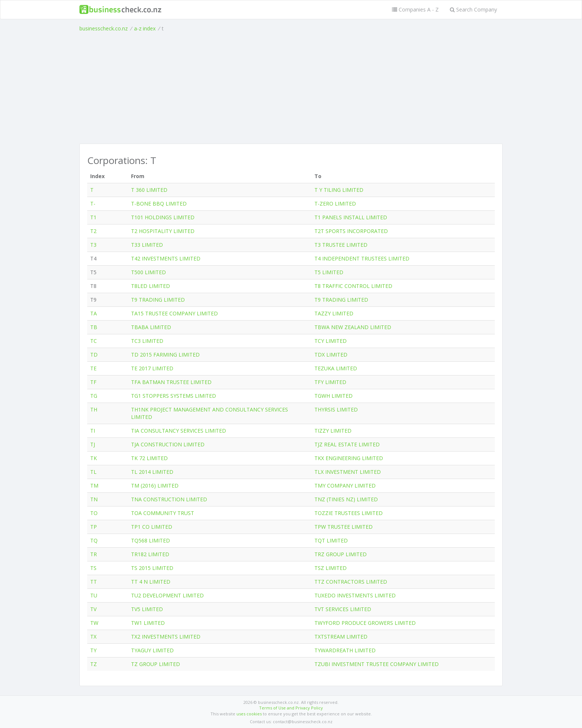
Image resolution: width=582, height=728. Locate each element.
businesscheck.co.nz (104, 28)
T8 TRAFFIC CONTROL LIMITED (353, 286)
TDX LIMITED (331, 355)
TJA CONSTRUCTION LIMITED (168, 444)
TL (93, 472)
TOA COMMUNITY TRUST (163, 513)
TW (94, 623)
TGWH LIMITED (333, 396)
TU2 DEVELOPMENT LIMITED (167, 595)
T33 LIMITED (147, 245)
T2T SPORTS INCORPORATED (351, 231)
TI (93, 431)
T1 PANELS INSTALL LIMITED (351, 217)
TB (94, 327)
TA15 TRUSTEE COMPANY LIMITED (174, 313)
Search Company (473, 9)
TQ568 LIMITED (151, 540)
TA (94, 313)
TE (93, 368)
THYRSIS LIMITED (336, 409)
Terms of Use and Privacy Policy (291, 708)
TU (94, 595)
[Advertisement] (291, 88)
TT (94, 582)
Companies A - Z (415, 9)
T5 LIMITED (329, 272)
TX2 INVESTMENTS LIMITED (166, 637)
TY (93, 650)
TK (94, 458)
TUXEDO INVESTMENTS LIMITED (355, 595)
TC (94, 341)
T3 (93, 245)
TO (94, 513)
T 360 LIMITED (149, 190)
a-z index (145, 28)
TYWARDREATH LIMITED (345, 650)
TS (93, 568)
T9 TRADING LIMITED (158, 300)
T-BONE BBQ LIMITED (159, 204)
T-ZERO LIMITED (335, 204)
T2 (93, 231)
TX (93, 637)
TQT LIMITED (331, 540)
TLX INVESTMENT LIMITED (348, 472)
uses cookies (249, 714)
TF (93, 382)
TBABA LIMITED (151, 327)
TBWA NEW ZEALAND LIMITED (353, 327)
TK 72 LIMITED (149, 458)
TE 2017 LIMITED (152, 368)
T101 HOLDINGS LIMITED (163, 217)
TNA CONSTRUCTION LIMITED (169, 499)
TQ (94, 540)
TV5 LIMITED (147, 609)
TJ (93, 444)
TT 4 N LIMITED (151, 582)
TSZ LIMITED (331, 568)
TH (94, 409)
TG (94, 396)
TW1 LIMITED (148, 623)
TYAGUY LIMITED (152, 650)
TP (94, 527)
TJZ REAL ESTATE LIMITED (347, 444)
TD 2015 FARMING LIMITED (165, 355)
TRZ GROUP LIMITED (341, 554)
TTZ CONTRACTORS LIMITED (351, 582)
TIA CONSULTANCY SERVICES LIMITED (179, 431)
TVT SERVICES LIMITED (343, 609)
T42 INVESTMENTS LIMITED (166, 258)
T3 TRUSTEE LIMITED (341, 245)
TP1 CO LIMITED (152, 527)
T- (93, 204)
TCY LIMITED (331, 341)
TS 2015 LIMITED (152, 568)
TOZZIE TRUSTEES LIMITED (349, 513)
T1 (93, 217)
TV (93, 609)
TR (94, 554)
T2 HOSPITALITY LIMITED (163, 231)
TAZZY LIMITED (334, 313)
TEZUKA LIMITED (336, 368)
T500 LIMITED (148, 272)
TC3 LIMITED (147, 341)
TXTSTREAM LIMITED (341, 637)
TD (94, 355)
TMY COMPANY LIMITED (345, 486)
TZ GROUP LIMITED (156, 664)
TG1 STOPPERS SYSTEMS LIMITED (174, 396)
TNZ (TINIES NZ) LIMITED (346, 499)
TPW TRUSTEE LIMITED (344, 527)
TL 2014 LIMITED (152, 472)
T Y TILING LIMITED (339, 190)
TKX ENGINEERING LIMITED (349, 458)
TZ (94, 664)
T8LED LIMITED (151, 286)
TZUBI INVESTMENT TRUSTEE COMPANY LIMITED (377, 664)
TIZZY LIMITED (333, 431)
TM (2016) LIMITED (155, 486)
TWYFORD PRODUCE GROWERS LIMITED (365, 623)
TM (94, 486)
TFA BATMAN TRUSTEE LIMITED (171, 382)
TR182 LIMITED (150, 554)
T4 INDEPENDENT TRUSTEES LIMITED (362, 258)
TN (94, 499)
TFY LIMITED (330, 382)
